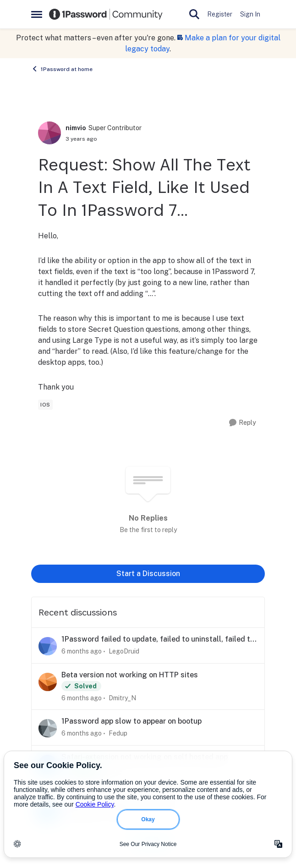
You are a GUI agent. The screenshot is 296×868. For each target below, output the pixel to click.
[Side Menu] (37, 14)
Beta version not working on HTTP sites (130, 675)
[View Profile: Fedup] (48, 728)
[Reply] (243, 423)
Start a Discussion (148, 574)
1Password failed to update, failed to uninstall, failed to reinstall (158, 640)
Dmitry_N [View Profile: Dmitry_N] (122, 698)
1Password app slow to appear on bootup (132, 721)
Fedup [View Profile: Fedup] (118, 733)
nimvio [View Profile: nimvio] (76, 128)
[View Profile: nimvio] (49, 133)
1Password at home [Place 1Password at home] (62, 69)
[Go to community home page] (106, 14)
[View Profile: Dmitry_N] (48, 682)
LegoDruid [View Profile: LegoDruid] (124, 651)
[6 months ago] (82, 651)
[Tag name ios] (45, 405)
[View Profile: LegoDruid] (48, 646)
